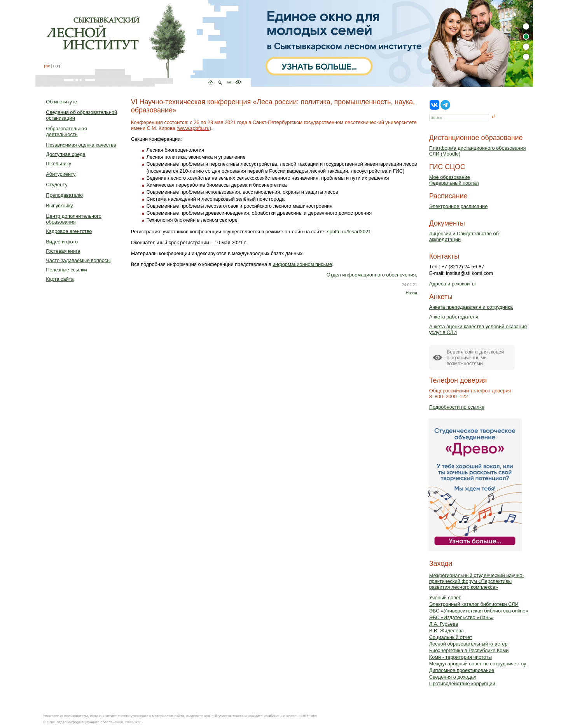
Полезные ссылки (66, 270)
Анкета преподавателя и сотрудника (471, 307)
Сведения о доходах (453, 677)
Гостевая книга (63, 251)
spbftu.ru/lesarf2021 (349, 232)
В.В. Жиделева (447, 631)
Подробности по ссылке (457, 407)
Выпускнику (59, 206)
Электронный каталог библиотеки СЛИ (474, 604)
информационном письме (302, 264)
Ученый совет (445, 598)
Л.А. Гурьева (444, 624)
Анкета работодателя (454, 317)
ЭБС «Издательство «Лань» (461, 617)
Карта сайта (60, 279)
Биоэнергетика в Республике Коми (469, 650)
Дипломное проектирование (462, 670)
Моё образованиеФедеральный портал (454, 180)
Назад (412, 293)
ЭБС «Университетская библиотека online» (479, 611)
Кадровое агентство (69, 231)
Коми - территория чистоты (461, 657)
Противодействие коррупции (462, 683)
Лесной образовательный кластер (468, 644)
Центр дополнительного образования (73, 219)
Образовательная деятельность (66, 131)
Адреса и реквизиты (453, 284)
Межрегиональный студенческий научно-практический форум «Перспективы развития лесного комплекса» (477, 581)
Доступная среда (66, 154)
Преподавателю (64, 195)
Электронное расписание (459, 206)
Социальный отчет (451, 637)
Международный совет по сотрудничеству (478, 664)
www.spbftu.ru (194, 128)
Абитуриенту (61, 174)
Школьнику (59, 164)
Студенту (57, 185)
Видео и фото (62, 242)
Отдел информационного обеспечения (371, 275)
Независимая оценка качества (81, 145)
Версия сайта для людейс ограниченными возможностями (475, 358)
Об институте (61, 102)
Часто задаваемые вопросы (78, 260)
